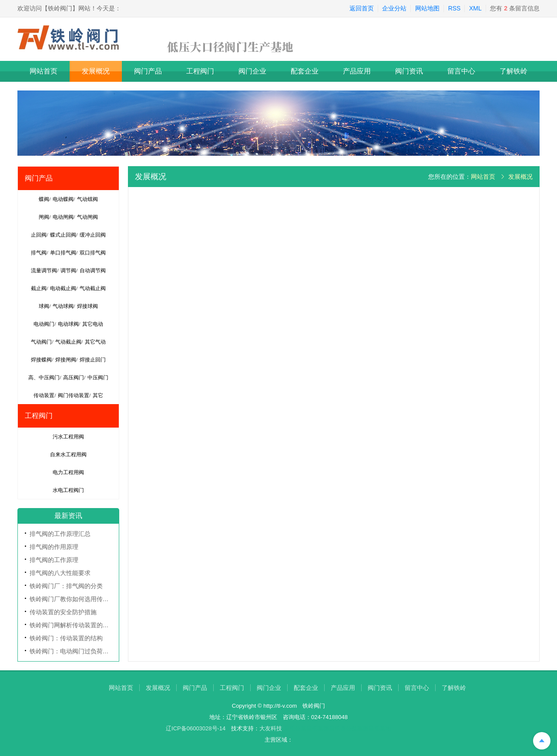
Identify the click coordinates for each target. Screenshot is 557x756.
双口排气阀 (93, 253)
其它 (98, 395)
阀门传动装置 (74, 395)
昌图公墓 (295, 728)
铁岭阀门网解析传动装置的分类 (72, 625)
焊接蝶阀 (41, 360)
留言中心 (461, 71)
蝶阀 (44, 199)
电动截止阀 (63, 288)
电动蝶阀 (63, 199)
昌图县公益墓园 (349, 728)
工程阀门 (200, 71)
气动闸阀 (87, 217)
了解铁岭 (513, 71)
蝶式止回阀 (63, 235)
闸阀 (44, 217)
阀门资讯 (409, 71)
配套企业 (305, 71)
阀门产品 (148, 71)
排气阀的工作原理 (54, 560)
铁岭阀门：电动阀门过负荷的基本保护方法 (87, 651)
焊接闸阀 (66, 360)
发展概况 (96, 71)
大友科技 (271, 728)
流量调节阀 (44, 271)
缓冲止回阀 (93, 235)
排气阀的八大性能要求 (60, 573)
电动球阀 (68, 324)
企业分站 (394, 8)
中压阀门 (98, 378)
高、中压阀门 (44, 378)
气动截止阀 (93, 288)
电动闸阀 (63, 217)
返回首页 (362, 8)
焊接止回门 (93, 360)
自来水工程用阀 (68, 455)
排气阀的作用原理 (54, 547)
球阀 (44, 306)
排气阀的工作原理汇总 (60, 534)
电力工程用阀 (68, 472)
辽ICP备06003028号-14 (196, 728)
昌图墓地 (380, 728)
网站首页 (44, 71)
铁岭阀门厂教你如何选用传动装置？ (78, 599)
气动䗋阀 (87, 199)
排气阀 (39, 253)
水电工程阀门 (68, 490)
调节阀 (68, 271)
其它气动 (95, 342)
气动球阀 (63, 306)
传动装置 (44, 395)
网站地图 (427, 8)
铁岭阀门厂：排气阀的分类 (66, 586)
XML (475, 8)
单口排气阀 (63, 253)
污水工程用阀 (68, 437)
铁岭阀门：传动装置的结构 (66, 638)
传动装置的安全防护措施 (63, 612)
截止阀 (39, 288)
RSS (455, 8)
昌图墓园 (318, 728)
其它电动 (93, 324)
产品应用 (357, 71)
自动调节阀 (93, 271)
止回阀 (39, 235)
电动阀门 (44, 324)
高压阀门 (74, 378)
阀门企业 (252, 71)
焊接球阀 (87, 306)
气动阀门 (41, 342)
